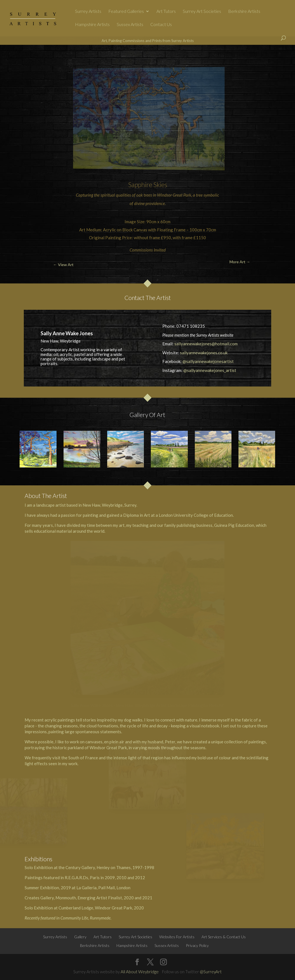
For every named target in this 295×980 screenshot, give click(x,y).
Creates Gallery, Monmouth (50, 898)
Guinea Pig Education (234, 525)
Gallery (80, 937)
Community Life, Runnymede (86, 918)
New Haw (91, 505)
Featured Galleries (126, 11)
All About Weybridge (140, 972)
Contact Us (161, 25)
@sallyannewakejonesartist (208, 361)
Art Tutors (166, 11)
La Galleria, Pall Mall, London (103, 888)
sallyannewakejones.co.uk (204, 353)
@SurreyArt (211, 972)
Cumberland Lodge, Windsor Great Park (95, 908)
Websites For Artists (177, 937)
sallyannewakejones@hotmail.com (206, 344)
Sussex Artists (130, 25)
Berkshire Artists (244, 11)
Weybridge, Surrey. (120, 505)
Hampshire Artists (92, 25)
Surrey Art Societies (202, 11)
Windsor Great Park (174, 195)
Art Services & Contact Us (224, 937)
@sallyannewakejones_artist (210, 370)
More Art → (268, 58)
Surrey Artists (88, 11)
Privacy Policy (197, 945)
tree (199, 195)
